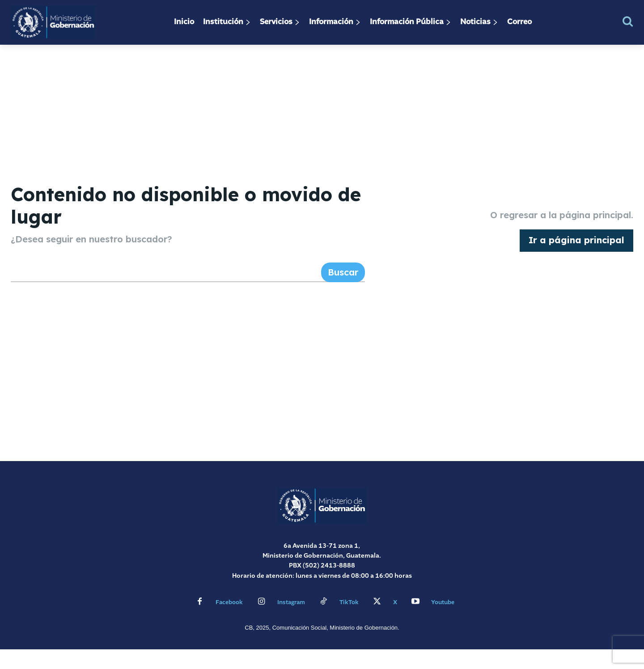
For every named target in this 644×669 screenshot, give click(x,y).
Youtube (443, 622)
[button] (628, 21)
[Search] (343, 292)
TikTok (349, 622)
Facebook (229, 622)
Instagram (291, 622)
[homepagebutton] (576, 250)
